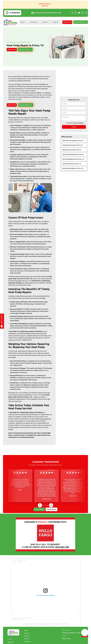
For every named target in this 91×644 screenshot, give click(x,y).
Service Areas (34, 22)
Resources (45, 22)
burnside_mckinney (46, 624)
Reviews (27, 636)
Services (22, 22)
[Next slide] (51, 505)
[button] (45, 5)
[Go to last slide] (40, 505)
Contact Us (27, 641)
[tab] (43, 505)
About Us (56, 22)
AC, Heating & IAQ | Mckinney (30, 624)
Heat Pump (6, 42)
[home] (10, 22)
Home (26, 630)
